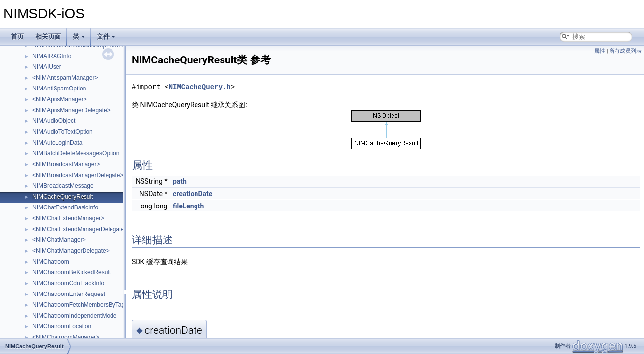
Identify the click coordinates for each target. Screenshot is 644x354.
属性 (600, 51)
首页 (17, 37)
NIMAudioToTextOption (63, 132)
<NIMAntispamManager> (65, 78)
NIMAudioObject (54, 121)
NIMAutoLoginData (57, 143)
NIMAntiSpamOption (59, 88)
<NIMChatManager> (59, 240)
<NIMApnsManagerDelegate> (71, 110)
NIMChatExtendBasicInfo (65, 207)
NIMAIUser (47, 67)
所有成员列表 (625, 51)
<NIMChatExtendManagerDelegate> (80, 229)
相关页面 (48, 37)
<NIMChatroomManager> (66, 337)
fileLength (188, 206)
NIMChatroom (51, 262)
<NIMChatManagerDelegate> (71, 251)
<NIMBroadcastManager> (66, 164)
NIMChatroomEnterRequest (69, 294)
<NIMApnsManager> (60, 99)
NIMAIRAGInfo (52, 56)
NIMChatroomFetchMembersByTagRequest (90, 305)
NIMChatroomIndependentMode (74, 316)
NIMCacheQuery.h (200, 87)
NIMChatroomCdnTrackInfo (68, 283)
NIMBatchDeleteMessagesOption (76, 153)
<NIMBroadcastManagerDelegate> (78, 175)
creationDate (193, 194)
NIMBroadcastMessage (63, 186)
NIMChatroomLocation (62, 326)
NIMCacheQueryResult (63, 197)
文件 (106, 37)
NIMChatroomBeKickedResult (71, 272)
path (180, 181)
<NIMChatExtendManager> (68, 218)
